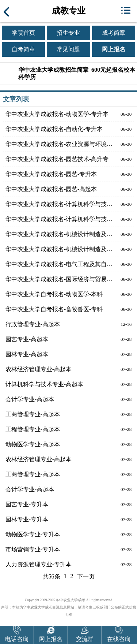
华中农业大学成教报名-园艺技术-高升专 (57, 159)
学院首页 (23, 33)
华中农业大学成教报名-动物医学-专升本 (57, 114)
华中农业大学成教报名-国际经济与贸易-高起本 (59, 279)
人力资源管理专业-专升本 (39, 564)
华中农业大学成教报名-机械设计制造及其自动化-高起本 (59, 234)
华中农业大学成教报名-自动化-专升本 (54, 129)
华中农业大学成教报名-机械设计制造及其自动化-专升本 (59, 249)
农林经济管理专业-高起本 (39, 369)
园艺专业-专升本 (27, 504)
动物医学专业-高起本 (33, 444)
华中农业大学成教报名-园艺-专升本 (51, 174)
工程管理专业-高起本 (33, 429)
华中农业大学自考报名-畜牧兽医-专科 (54, 309)
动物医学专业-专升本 (33, 534)
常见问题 (68, 49)
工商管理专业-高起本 (33, 414)
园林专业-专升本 (27, 519)
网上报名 (114, 49)
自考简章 (23, 49)
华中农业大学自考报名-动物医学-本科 (54, 294)
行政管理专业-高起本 (33, 324)
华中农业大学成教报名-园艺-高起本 (51, 189)
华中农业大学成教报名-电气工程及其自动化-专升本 (59, 264)
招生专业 (68, 33)
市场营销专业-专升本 (33, 549)
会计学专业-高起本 (30, 399)
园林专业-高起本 (27, 354)
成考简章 (114, 33)
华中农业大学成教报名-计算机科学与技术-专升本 (59, 219)
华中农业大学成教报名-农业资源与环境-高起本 (59, 144)
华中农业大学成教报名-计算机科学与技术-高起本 (59, 204)
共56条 (52, 576)
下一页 (86, 576)
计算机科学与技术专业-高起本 (44, 384)
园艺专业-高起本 (27, 339)
